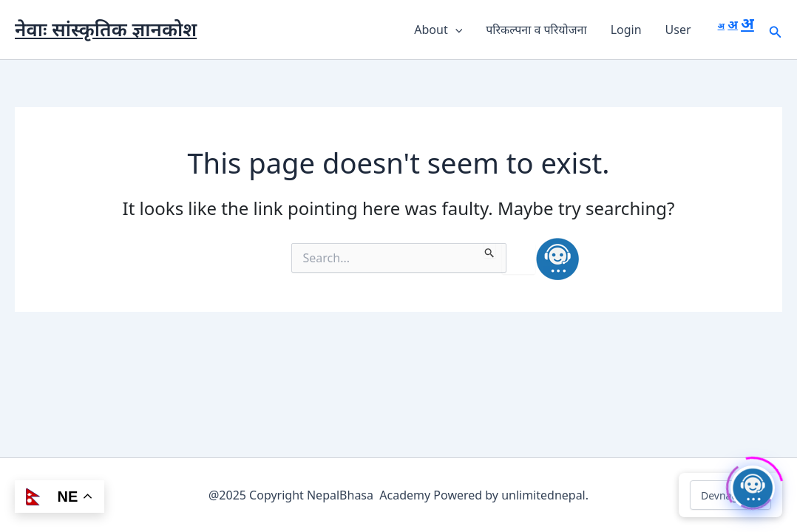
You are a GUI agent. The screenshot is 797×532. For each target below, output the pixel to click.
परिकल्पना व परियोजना (536, 30)
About (438, 30)
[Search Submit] (490, 250)
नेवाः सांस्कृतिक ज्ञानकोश (106, 29)
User (678, 30)
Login (626, 30)
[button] (455, 30)
